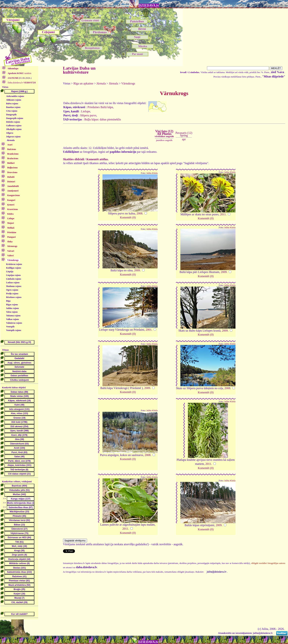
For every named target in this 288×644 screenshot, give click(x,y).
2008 (139, 213)
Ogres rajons (12, 290)
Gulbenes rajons (14, 126)
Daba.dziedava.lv (21, 83)
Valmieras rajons (14, 323)
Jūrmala (11, 140)
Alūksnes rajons (14, 100)
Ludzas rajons (13, 283)
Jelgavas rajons (13, 137)
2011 (223, 214)
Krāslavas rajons (14, 264)
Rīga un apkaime (83, 83)
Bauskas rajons (13, 107)
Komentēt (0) (128, 217)
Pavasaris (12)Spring (184, 134)
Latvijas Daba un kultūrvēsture (79, 70)
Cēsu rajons (12, 111)
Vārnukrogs (128, 83)
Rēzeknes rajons (14, 297)
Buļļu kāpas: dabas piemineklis (103, 119)
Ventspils (10, 327)
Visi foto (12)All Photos (164, 134)
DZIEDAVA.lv (149, 6)
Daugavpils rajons (15, 118)
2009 (137, 270)
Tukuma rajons (13, 316)
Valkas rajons (12, 319)
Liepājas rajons (13, 275)
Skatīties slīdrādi (74, 159)
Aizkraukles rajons (15, 96)
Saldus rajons (12, 308)
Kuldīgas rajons (14, 268)
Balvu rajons (12, 104)
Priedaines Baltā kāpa (100, 107)
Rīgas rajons (12, 305)
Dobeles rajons (13, 122)
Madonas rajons (14, 286)
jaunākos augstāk (164, 140)
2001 (149, 330)
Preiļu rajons (12, 294)
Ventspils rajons (14, 330)
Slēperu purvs (88, 115)
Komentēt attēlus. (97, 159)
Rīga (8, 301)
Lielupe (86, 111)
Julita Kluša (152, 173)
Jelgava (10, 133)
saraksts (19, 73)
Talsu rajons (12, 312)
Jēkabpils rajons (14, 129)
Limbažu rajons (14, 279)
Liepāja (10, 272)
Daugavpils (11, 115)
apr (184, 139)
